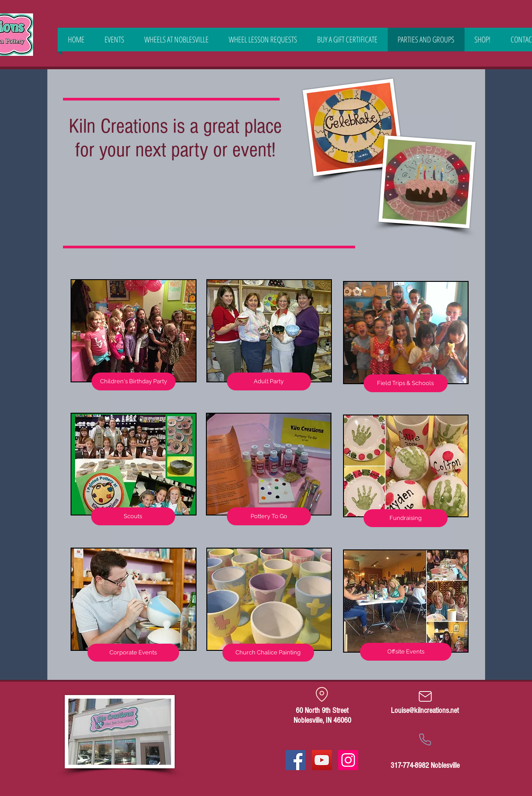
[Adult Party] (269, 381)
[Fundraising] (406, 518)
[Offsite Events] (406, 652)
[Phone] (425, 739)
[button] (483, 40)
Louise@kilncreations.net (425, 710)
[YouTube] (322, 760)
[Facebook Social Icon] (295, 760)
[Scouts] (133, 516)
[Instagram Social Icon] (348, 760)
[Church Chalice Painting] (268, 653)
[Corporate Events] (133, 653)
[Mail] (425, 696)
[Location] (322, 694)
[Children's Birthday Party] (134, 381)
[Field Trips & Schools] (406, 383)
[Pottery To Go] (269, 516)
